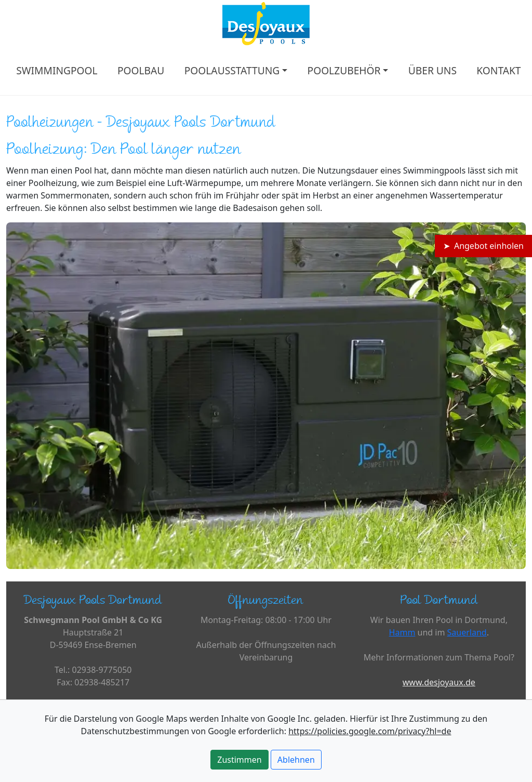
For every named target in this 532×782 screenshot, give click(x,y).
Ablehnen (296, 760)
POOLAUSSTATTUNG (232, 70)
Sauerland (467, 632)
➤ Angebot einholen (483, 246)
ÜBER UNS (433, 70)
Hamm (402, 632)
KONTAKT (498, 70)
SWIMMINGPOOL (57, 70)
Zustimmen (239, 760)
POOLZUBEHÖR (344, 70)
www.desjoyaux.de (439, 682)
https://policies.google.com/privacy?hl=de (370, 731)
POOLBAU (141, 70)
